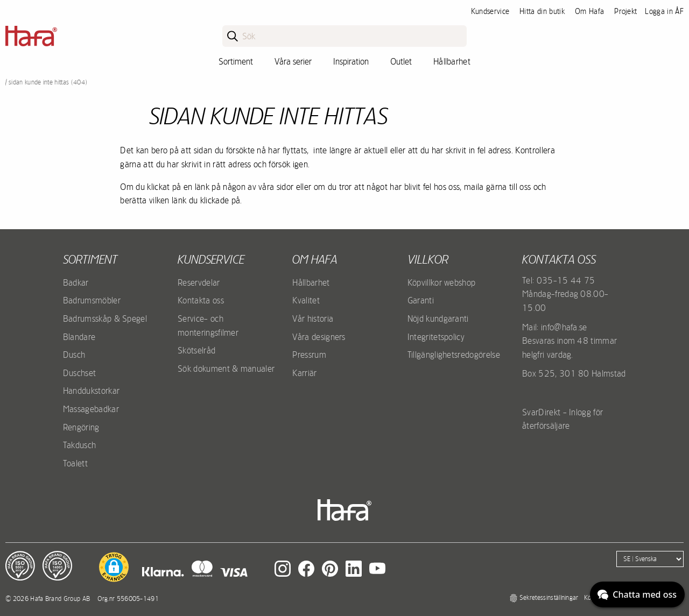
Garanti (421, 300)
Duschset (80, 373)
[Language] (650, 559)
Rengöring (81, 427)
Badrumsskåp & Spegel (105, 318)
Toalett (75, 463)
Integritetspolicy (436, 337)
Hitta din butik (542, 11)
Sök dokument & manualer (226, 369)
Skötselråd (196, 350)
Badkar (76, 282)
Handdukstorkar (91, 391)
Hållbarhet (452, 61)
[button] (114, 567)
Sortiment (236, 61)
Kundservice (490, 11)
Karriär (304, 373)
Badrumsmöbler (92, 300)
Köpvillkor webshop (442, 282)
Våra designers (319, 337)
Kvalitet (306, 300)
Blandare (79, 337)
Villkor (428, 259)
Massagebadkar (91, 409)
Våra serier (293, 61)
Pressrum (309, 355)
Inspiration (351, 61)
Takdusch (80, 445)
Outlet (401, 61)
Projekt (625, 11)
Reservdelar (199, 282)
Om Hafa (589, 11)
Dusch (74, 355)
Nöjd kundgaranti (438, 318)
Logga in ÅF (664, 11)
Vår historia (313, 318)
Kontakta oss (201, 300)
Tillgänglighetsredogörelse (454, 355)
